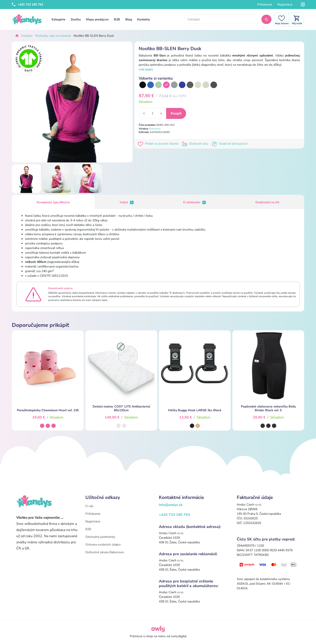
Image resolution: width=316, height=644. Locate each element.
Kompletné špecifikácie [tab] (53, 202)
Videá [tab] (127, 202)
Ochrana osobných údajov (103, 545)
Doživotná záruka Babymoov (105, 552)
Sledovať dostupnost (230, 144)
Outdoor (27, 36)
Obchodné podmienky (100, 537)
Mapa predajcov (97, 19)
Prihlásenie (265, 5)
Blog (129, 19)
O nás (89, 506)
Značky (76, 19)
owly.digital (179, 636)
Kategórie (58, 19)
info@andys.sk (171, 505)
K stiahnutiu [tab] (195, 202)
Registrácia (285, 5)
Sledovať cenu (196, 144)
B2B (117, 19)
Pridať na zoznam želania (159, 144)
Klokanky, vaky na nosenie (53, 36)
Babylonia (155, 129)
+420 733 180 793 (27, 5)
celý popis (146, 69)
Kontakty (144, 19)
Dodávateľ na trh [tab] (267, 202)
